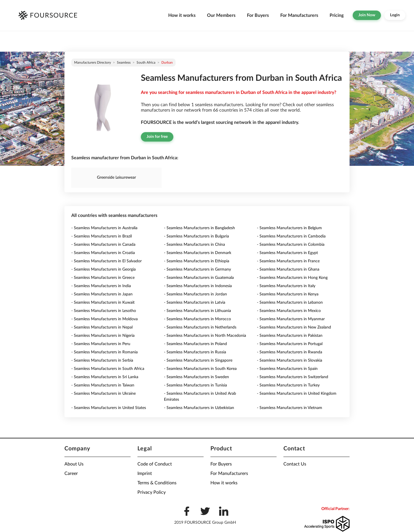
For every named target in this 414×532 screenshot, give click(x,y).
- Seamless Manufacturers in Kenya (288, 294)
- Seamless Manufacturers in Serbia (102, 360)
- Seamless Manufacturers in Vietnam (290, 408)
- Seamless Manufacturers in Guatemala (199, 278)
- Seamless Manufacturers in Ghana (288, 269)
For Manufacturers (299, 15)
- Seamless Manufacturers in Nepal (102, 327)
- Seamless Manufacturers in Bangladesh (199, 228)
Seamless (124, 63)
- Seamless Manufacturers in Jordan (195, 294)
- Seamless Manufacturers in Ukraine (103, 394)
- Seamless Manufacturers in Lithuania (197, 311)
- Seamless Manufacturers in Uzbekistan (199, 408)
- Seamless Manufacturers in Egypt (287, 253)
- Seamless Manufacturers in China (194, 245)
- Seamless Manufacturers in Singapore (198, 360)
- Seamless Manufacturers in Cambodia (291, 236)
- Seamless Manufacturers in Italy (286, 286)
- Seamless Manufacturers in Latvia (195, 303)
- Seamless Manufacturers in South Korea (200, 369)
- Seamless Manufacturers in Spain (287, 369)
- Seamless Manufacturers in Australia (104, 228)
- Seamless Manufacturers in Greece (103, 278)
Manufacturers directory (93, 63)
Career (71, 473)
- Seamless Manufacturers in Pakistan (290, 336)
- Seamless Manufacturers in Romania (104, 352)
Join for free (157, 137)
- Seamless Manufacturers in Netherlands (200, 327)
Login (395, 15)
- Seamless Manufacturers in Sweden (196, 377)
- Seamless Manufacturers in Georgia (103, 269)
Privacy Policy (152, 492)
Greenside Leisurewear (116, 178)
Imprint (145, 473)
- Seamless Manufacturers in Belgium (289, 228)
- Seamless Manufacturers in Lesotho (104, 311)
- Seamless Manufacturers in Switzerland (293, 377)
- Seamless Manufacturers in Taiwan (103, 385)
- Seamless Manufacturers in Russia (195, 352)
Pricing (337, 15)
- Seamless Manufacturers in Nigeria (103, 336)
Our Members (221, 15)
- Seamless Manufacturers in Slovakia (290, 360)
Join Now (367, 15)
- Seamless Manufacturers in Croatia (103, 253)
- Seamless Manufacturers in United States (109, 408)
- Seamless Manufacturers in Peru (101, 344)
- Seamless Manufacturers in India (101, 286)
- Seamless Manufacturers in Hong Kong (292, 278)
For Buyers (258, 15)
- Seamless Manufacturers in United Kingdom (297, 394)
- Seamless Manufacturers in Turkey (288, 385)
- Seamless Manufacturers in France (288, 261)
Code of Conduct (155, 464)
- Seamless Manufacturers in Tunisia (195, 385)
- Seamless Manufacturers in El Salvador (106, 261)
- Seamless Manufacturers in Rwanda (290, 352)
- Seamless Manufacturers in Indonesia (198, 286)
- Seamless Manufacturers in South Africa (108, 369)
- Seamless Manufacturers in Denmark (198, 253)
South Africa (146, 63)
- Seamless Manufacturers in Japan (102, 294)
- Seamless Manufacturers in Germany (197, 269)
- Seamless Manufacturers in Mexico (289, 311)
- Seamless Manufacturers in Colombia (291, 245)
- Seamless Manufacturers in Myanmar (291, 319)
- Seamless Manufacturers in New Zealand (294, 327)
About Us (74, 464)
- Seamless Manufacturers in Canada (103, 245)
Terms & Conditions (157, 483)
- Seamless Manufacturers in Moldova (104, 319)
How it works (182, 15)
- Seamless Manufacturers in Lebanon (290, 303)
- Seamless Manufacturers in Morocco (197, 319)
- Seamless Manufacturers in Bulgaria (196, 236)
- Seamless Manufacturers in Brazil (102, 236)
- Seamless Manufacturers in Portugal (290, 344)
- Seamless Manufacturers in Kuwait (103, 303)
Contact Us (295, 464)
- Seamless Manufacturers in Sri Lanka (105, 377)
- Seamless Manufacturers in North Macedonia (205, 336)
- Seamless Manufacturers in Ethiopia (197, 261)
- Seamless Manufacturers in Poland (195, 344)
